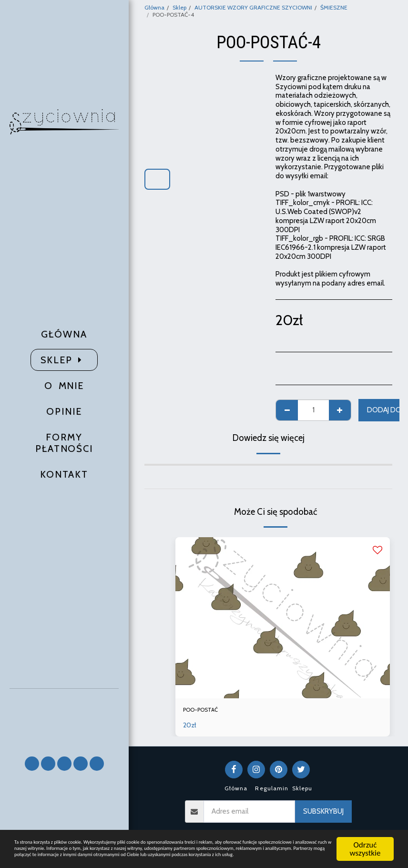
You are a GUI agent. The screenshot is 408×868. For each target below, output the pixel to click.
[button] (64, 718)
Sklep (179, 7)
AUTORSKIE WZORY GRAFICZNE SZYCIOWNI (253, 7)
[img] (283, 618)
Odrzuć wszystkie (365, 818)
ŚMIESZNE (334, 7)
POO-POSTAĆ (206, 711)
